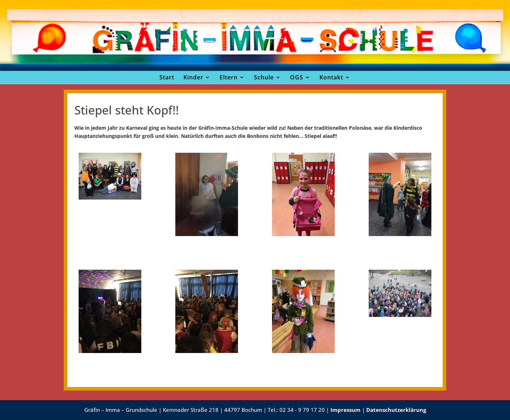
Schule (264, 77)
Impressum (345, 410)
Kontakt (331, 77)
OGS (297, 77)
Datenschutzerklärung (396, 410)
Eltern (229, 77)
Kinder (193, 77)
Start (167, 77)
